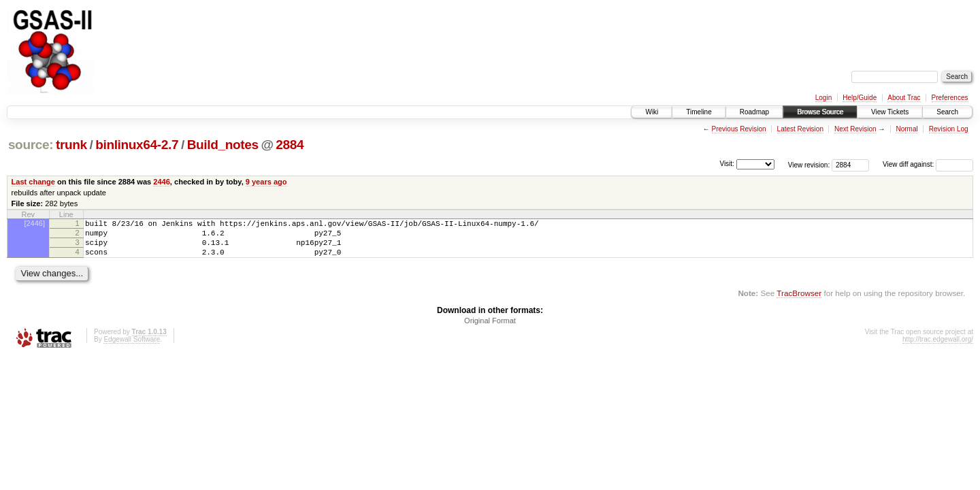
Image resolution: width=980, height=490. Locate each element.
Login (823, 98)
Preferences (950, 98)
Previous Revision (739, 129)
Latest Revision (800, 129)
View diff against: (928, 164)
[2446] (34, 223)
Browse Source (820, 112)
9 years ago (266, 182)
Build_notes (223, 145)
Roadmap (754, 112)
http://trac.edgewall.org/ (938, 347)
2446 (162, 182)
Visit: (727, 164)
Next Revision (855, 129)
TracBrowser (799, 301)
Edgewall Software (132, 347)
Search (947, 112)
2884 (290, 145)
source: (31, 145)
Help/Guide (860, 98)
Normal (906, 129)
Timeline (699, 112)
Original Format (490, 329)
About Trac (904, 98)
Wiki (652, 112)
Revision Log (949, 129)
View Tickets (890, 112)
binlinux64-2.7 (137, 145)
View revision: (809, 164)
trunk (71, 145)
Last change (33, 182)
